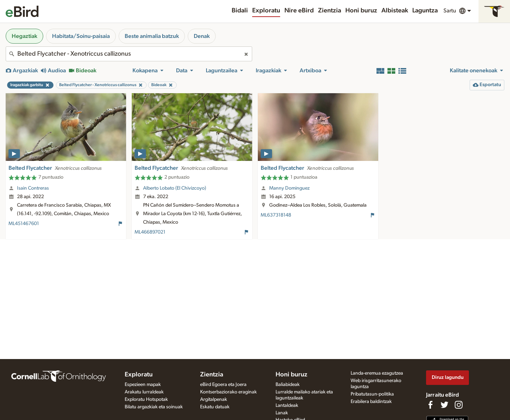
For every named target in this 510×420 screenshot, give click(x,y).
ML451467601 (24, 224)
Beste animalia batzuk (152, 36)
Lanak (282, 413)
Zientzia (330, 11)
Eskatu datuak (215, 407)
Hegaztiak (24, 36)
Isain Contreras (33, 188)
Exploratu (266, 11)
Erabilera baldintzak (371, 402)
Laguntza (425, 11)
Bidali (240, 11)
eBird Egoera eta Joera (223, 385)
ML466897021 (150, 232)
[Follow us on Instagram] (459, 405)
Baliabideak (288, 385)
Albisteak (395, 11)
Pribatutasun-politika (372, 394)
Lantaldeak (287, 405)
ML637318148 (276, 215)
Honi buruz (361, 11)
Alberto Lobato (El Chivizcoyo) (175, 188)
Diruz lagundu (448, 377)
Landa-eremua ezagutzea (377, 373)
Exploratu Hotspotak (146, 399)
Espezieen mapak (143, 385)
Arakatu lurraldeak (144, 392)
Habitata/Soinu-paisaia (81, 36)
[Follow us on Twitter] (444, 405)
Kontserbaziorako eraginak (228, 392)
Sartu (450, 11)
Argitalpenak (214, 399)
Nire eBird (299, 11)
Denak (202, 36)
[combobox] (129, 54)
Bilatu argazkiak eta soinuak (154, 407)
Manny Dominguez (289, 188)
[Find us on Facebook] (430, 405)
